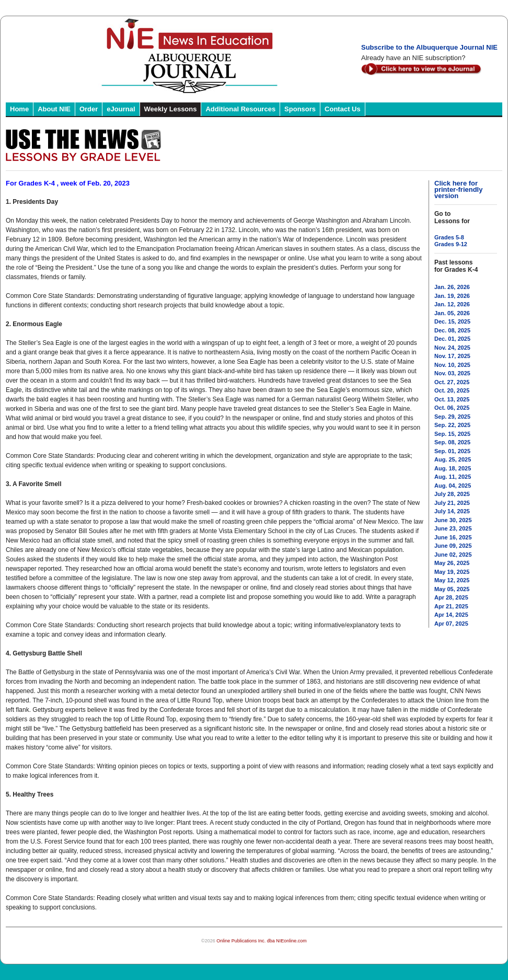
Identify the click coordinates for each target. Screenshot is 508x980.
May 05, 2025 (452, 589)
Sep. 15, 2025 (452, 434)
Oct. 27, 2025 (452, 382)
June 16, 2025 (453, 537)
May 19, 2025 (452, 572)
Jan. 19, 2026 (452, 296)
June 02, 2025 (453, 555)
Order (89, 109)
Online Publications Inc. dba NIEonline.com (262, 941)
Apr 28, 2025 (451, 597)
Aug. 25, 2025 (453, 459)
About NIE (54, 109)
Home (19, 109)
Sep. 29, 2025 (452, 417)
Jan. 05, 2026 (452, 313)
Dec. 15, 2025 (452, 321)
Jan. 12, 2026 (452, 304)
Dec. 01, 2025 (452, 339)
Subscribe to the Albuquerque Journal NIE (429, 47)
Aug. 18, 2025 (453, 468)
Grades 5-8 (449, 237)
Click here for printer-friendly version (458, 189)
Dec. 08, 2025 (452, 330)
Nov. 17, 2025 (452, 356)
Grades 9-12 (451, 244)
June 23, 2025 (453, 528)
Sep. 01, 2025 (452, 451)
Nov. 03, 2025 (452, 373)
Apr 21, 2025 (451, 606)
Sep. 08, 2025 (452, 442)
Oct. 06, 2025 (452, 408)
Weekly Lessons (171, 109)
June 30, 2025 (453, 520)
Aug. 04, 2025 (453, 486)
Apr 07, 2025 (451, 624)
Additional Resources (240, 109)
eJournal (121, 109)
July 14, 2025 (452, 511)
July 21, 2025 (452, 503)
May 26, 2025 (452, 563)
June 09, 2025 (453, 546)
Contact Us (343, 109)
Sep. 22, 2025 (452, 425)
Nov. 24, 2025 (452, 348)
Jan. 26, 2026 (452, 287)
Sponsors (300, 109)
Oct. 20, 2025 (452, 390)
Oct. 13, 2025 (452, 399)
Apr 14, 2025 (451, 615)
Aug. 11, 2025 (453, 477)
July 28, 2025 (452, 494)
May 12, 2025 (452, 580)
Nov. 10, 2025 (452, 365)
